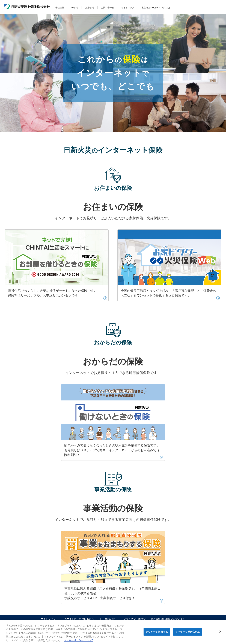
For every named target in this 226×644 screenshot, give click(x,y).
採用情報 (90, 8)
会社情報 (60, 8)
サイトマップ (128, 8)
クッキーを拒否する (157, 632)
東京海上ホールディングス (156, 8)
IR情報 (75, 8)
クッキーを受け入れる (188, 632)
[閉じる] (220, 632)
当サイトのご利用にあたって (80, 619)
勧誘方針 (110, 619)
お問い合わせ (108, 8)
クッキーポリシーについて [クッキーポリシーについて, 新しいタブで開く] (79, 640)
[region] (113, 632)
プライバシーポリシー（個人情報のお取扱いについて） (154, 619)
